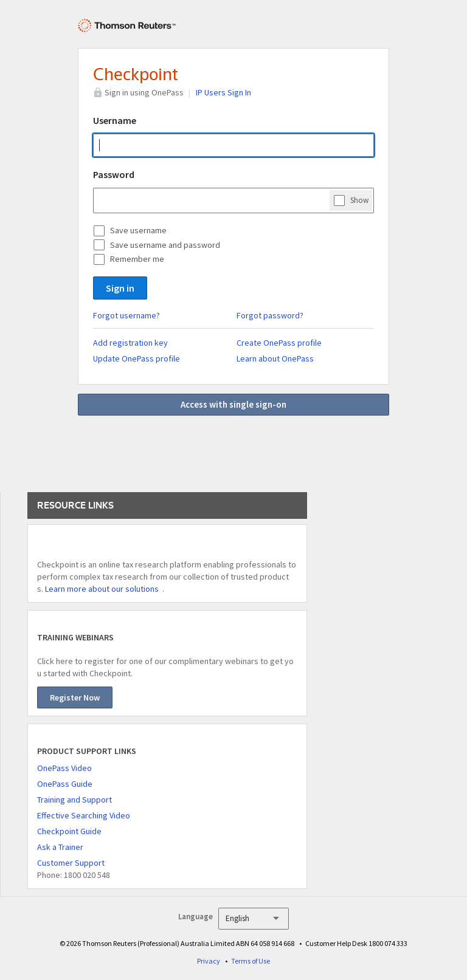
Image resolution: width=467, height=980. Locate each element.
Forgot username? (126, 315)
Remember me (137, 259)
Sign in (120, 288)
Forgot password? (270, 315)
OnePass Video (64, 768)
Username (115, 120)
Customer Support (71, 863)
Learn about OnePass (275, 358)
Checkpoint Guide (69, 831)
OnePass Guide (65, 784)
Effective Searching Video (84, 815)
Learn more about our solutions (102, 589)
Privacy (209, 961)
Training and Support (74, 800)
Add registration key (130, 343)
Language (195, 917)
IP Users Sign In (223, 92)
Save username (138, 230)
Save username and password (165, 245)
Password (114, 174)
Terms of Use (251, 961)
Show (359, 200)
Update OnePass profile (137, 358)
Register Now (75, 697)
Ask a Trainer (60, 847)
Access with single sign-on (233, 404)
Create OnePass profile (279, 343)
